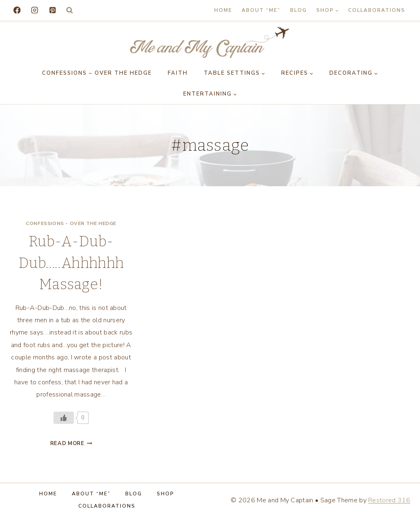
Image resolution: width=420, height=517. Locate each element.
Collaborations (377, 10)
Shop (166, 494)
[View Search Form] (70, 10)
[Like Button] (64, 418)
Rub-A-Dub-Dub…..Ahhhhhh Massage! (71, 263)
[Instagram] (34, 10)
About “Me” (261, 10)
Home (223, 10)
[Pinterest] (52, 10)
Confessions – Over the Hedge (97, 73)
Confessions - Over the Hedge (71, 223)
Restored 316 (389, 500)
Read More (71, 443)
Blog (299, 10)
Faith (178, 73)
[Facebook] (17, 10)
